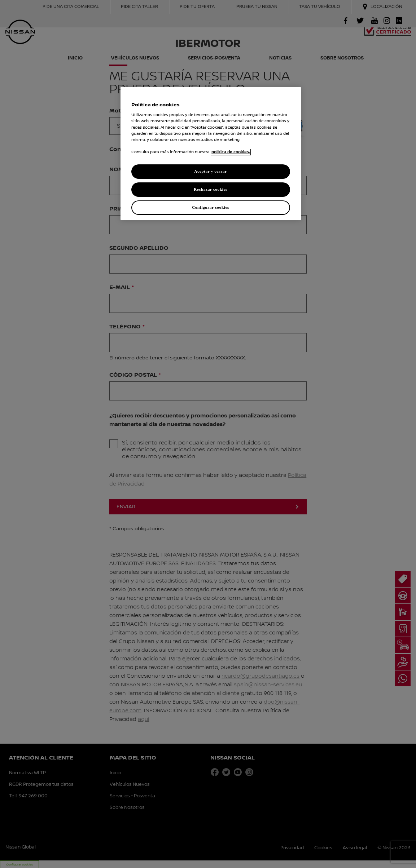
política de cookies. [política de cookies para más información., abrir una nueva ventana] (231, 152)
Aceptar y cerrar (210, 171)
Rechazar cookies (211, 189)
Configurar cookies (211, 207)
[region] (211, 154)
